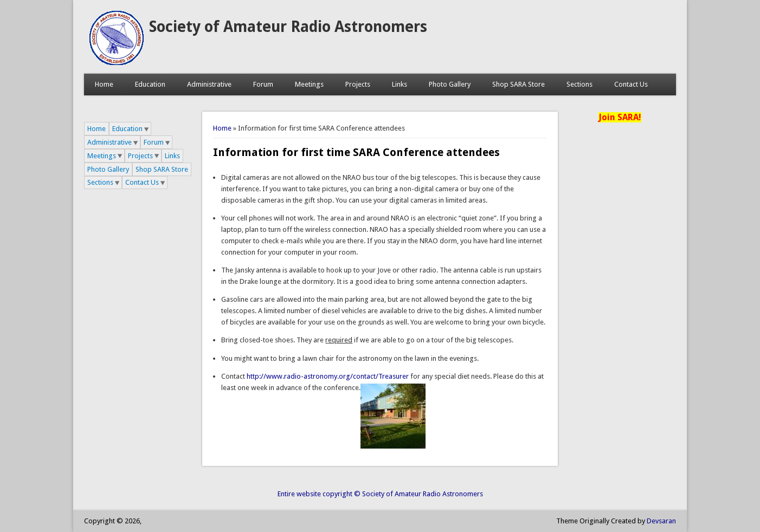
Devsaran (661, 521)
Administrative (209, 84)
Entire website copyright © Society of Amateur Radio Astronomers (380, 494)
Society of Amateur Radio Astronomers (288, 27)
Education (150, 84)
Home (104, 84)
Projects (358, 84)
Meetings (309, 84)
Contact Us (631, 84)
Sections (579, 84)
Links (400, 84)
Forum (263, 84)
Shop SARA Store (519, 84)
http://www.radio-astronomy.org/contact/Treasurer (328, 376)
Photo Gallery (450, 84)
